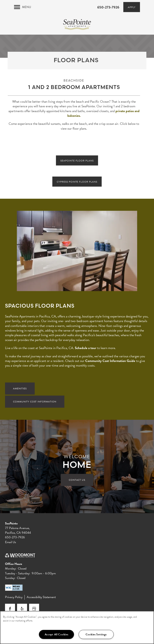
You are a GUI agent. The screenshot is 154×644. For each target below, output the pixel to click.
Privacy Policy (14, 598)
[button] (132, 7)
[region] (77, 627)
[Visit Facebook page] (10, 610)
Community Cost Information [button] (35, 402)
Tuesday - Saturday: (18, 574)
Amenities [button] (20, 389)
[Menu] (23, 7)
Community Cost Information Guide (110, 362)
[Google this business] (34, 610)
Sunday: (10, 579)
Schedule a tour (86, 349)
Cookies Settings (96, 634)
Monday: (11, 570)
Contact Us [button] (77, 481)
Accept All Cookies (57, 634)
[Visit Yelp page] (22, 610)
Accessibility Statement (41, 598)
